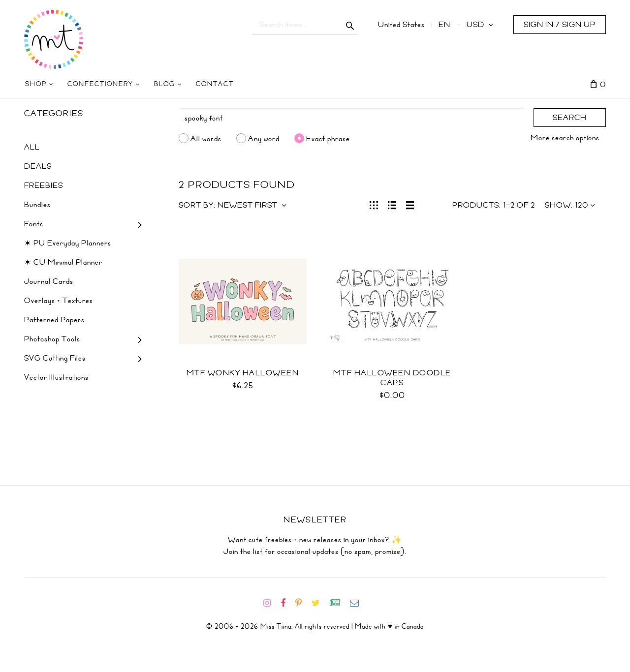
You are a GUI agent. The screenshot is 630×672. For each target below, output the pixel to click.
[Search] (351, 118)
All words (206, 138)
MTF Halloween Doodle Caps (392, 378)
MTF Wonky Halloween (243, 373)
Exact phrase (328, 138)
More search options (565, 138)
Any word (264, 138)
